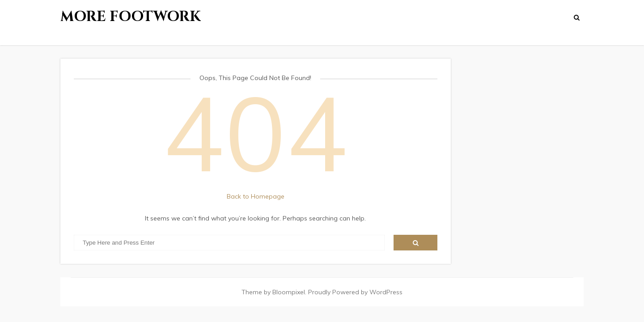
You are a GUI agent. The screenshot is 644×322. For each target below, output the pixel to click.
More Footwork (131, 17)
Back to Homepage (256, 196)
